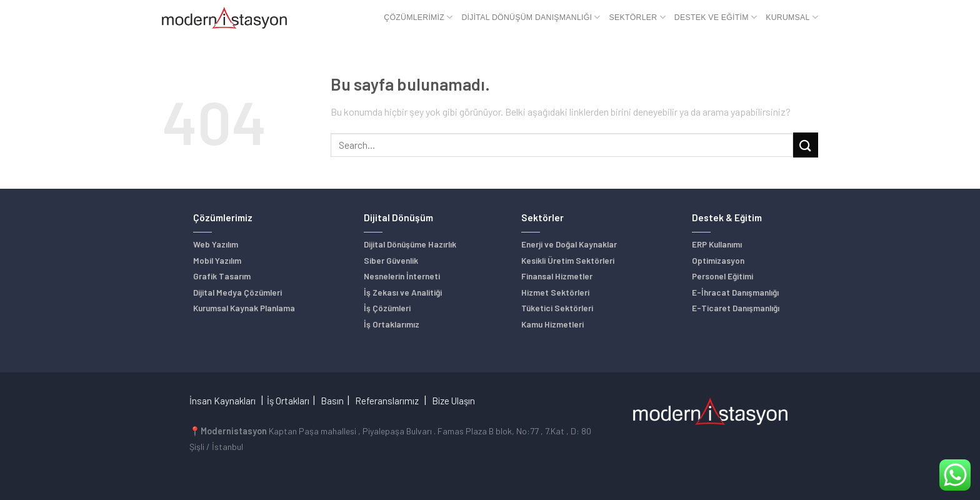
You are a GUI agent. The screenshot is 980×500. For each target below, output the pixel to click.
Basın (332, 401)
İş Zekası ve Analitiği (403, 292)
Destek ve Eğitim (716, 17)
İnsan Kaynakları (222, 401)
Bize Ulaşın (453, 401)
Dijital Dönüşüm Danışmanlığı (531, 17)
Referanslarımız (387, 401)
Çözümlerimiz (418, 17)
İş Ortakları (288, 401)
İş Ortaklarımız (392, 324)
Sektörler (637, 17)
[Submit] (806, 145)
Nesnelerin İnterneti (402, 276)
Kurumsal (792, 17)
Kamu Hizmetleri (552, 324)
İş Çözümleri (387, 308)
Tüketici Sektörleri (557, 308)
